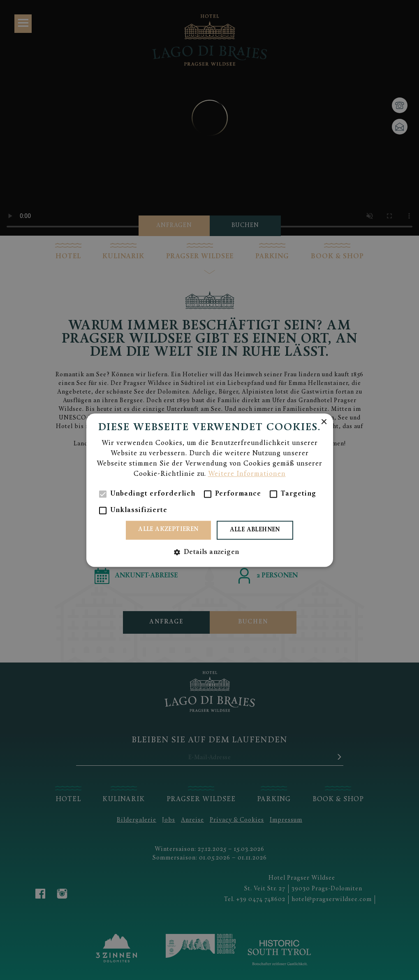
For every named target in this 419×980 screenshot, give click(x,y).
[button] (210, 552)
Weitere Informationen (247, 474)
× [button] (324, 422)
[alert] (209, 490)
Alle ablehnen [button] (255, 530)
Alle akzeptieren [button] (168, 529)
